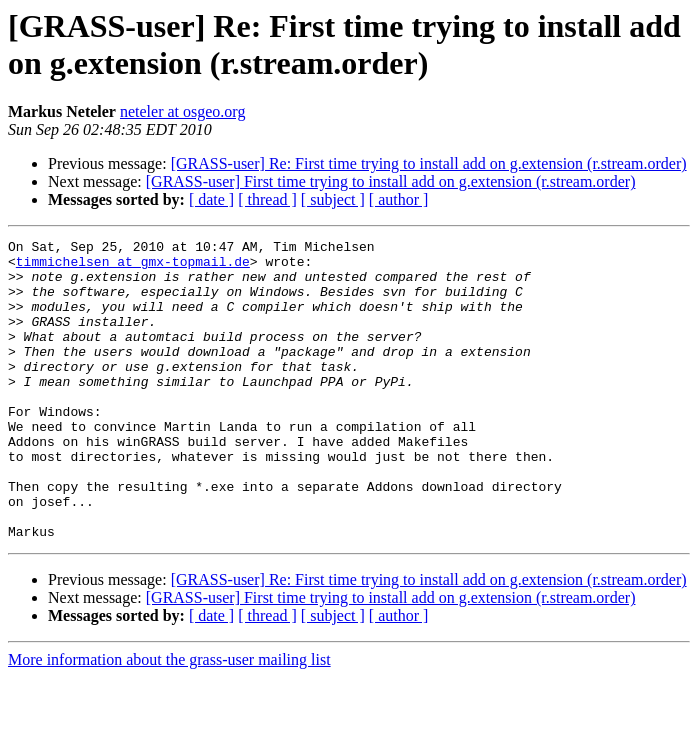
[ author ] (399, 199)
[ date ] (211, 199)
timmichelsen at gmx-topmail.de (133, 267)
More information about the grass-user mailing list (169, 719)
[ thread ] (267, 199)
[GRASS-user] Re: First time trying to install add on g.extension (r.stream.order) (429, 163)
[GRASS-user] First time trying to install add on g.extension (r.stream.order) (391, 181)
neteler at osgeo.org (182, 111)
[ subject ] (333, 199)
